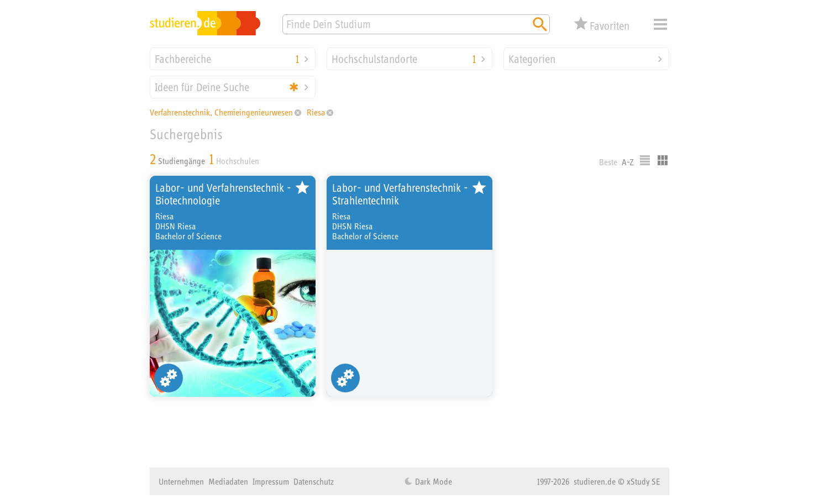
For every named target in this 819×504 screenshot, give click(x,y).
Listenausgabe (645, 160)
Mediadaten (228, 481)
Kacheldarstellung (663, 160)
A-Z (628, 162)
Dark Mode (432, 481)
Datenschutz (314, 481)
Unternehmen (181, 481)
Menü (660, 24)
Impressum (271, 481)
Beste (608, 162)
